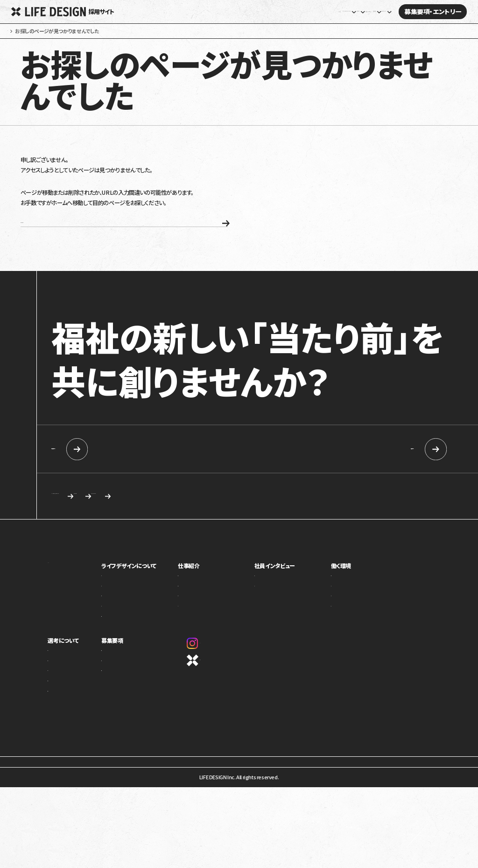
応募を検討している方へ (325, 522)
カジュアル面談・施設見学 (148, 702)
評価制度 (350, 627)
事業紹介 (131, 606)
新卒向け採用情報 (118, 474)
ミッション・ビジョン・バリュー (152, 627)
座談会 (277, 617)
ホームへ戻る (93, 242)
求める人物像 (222, 522)
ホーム (172, 12)
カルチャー (133, 637)
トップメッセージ (139, 617)
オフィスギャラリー (359, 637)
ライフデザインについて (149, 593)
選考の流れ (60, 702)
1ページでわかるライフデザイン (155, 647)
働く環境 (350, 593)
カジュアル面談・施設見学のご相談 (106, 522)
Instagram (220, 671)
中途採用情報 (364, 474)
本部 (205, 637)
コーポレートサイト (225, 688)
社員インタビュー (299, 12)
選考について (63, 668)
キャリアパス (353, 617)
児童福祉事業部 (218, 606)
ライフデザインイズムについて (79, 691)
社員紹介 (280, 606)
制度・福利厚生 (356, 606)
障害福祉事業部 (218, 617)
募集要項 (132, 668)
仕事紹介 (211, 593)
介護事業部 (213, 627)
